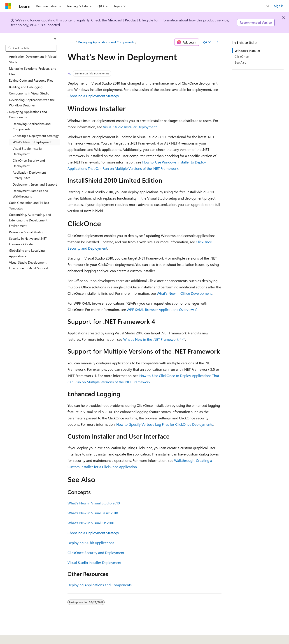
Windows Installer (247, 51)
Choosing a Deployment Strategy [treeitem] (36, 136)
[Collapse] (55, 39)
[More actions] (218, 42)
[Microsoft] (8, 6)
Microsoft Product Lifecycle (131, 20)
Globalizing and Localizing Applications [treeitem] (27, 253)
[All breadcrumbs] (71, 42)
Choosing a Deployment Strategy (93, 96)
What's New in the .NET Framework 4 (152, 339)
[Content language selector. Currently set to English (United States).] (26, 637)
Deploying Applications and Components (106, 42)
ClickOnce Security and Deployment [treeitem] (29, 163)
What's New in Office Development (184, 293)
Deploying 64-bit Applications (91, 543)
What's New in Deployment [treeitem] (32, 142)
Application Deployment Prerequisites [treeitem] (29, 175)
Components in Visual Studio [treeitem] (29, 93)
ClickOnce (242, 56)
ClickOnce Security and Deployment (96, 553)
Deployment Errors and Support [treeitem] (35, 184)
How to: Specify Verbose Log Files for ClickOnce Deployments (165, 424)
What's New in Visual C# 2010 (91, 523)
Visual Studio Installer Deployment (130, 127)
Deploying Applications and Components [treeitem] (32, 126)
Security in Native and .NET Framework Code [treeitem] (28, 241)
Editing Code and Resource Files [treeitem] (31, 80)
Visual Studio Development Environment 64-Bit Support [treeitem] (29, 265)
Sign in (279, 6)
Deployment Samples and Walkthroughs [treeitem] (30, 193)
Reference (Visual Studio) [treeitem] (26, 232)
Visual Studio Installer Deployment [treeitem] (28, 151)
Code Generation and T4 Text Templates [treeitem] (29, 205)
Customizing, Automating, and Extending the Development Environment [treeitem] (30, 220)
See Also (240, 62)
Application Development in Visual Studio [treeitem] (33, 59)
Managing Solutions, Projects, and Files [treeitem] (33, 71)
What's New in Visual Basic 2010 (93, 513)
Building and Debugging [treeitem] (26, 87)
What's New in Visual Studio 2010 (94, 503)
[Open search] (268, 6)
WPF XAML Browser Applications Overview (160, 309)
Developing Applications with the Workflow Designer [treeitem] (32, 103)
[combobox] (31, 48)
